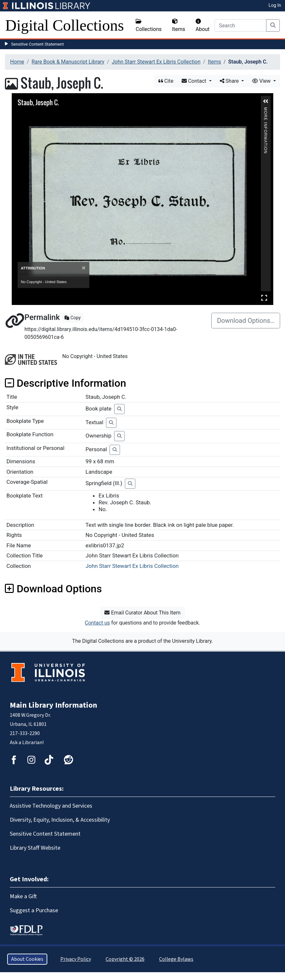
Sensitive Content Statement (37, 44)
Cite (166, 81)
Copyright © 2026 (125, 959)
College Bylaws (176, 959)
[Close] (84, 268)
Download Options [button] (53, 589)
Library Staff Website (35, 848)
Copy (73, 318)
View (262, 81)
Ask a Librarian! (27, 742)
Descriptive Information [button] (66, 383)
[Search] (240, 25)
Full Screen (264, 298)
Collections (149, 25)
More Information (265, 110)
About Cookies (27, 959)
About (203, 25)
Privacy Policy (76, 959)
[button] (266, 101)
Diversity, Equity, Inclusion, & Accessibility (60, 820)
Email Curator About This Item (142, 613)
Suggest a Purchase (34, 910)
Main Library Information (53, 705)
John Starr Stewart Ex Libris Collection (156, 62)
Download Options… (246, 321)
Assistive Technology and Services (51, 806)
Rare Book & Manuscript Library (68, 62)
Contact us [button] (97, 623)
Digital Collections (65, 25)
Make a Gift (23, 896)
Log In (275, 5)
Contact (195, 81)
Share (230, 81)
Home (17, 62)
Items (179, 25)
